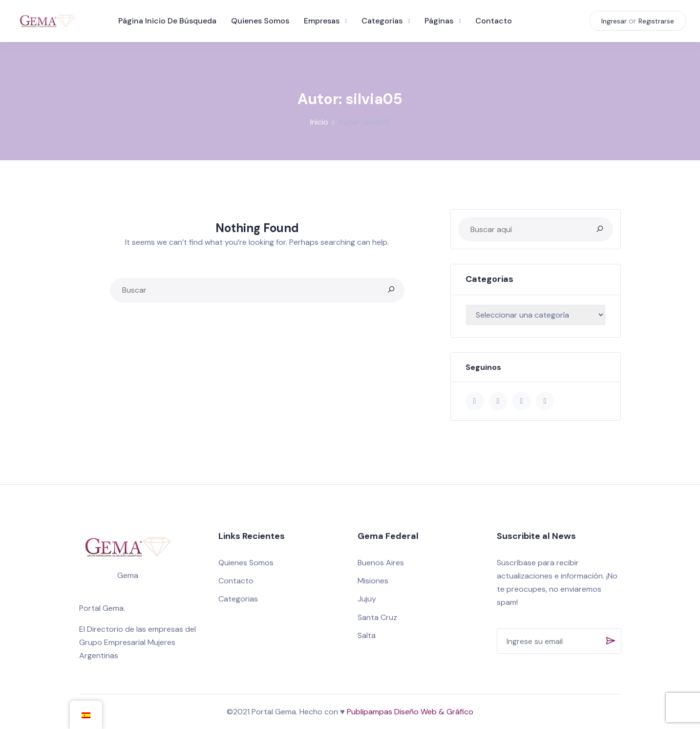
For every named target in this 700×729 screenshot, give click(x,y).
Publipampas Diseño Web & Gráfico (410, 712)
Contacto (495, 22)
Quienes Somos (262, 22)
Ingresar (614, 22)
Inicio (319, 122)
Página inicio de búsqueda (169, 22)
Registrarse (656, 22)
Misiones (373, 581)
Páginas (440, 22)
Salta (367, 635)
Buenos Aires (381, 563)
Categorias (383, 22)
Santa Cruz (377, 617)
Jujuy (367, 599)
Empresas (323, 22)
